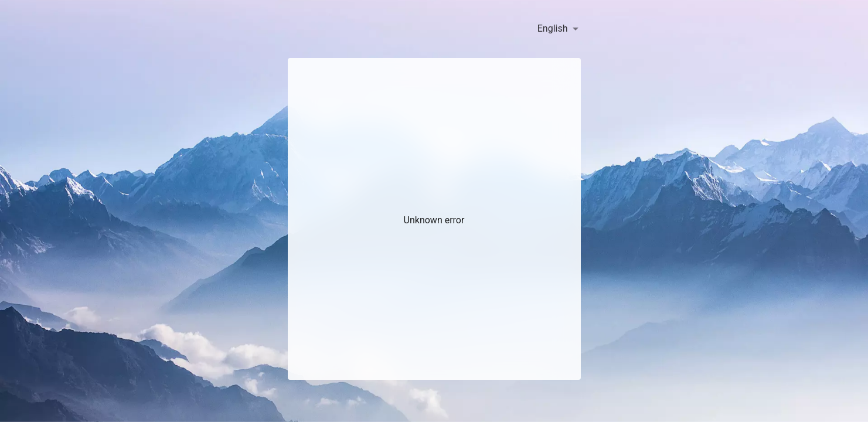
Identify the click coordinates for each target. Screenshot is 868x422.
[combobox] (558, 29)
